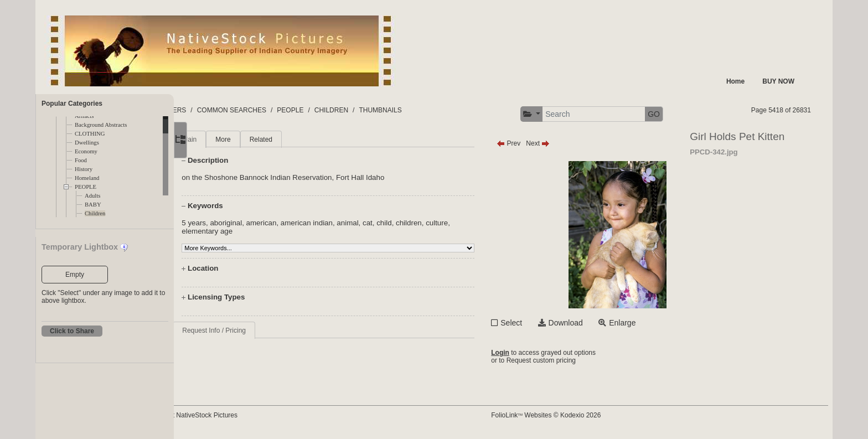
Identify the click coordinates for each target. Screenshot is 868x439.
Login (526, 353)
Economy (86, 151)
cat (405, 223)
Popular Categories (72, 104)
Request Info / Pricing (251, 330)
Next (564, 143)
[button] (557, 114)
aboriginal (263, 223)
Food (81, 160)
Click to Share (72, 331)
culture (474, 223)
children (446, 223)
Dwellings (87, 143)
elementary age (244, 231)
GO (680, 114)
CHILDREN (387, 110)
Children (95, 213)
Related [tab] (298, 140)
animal (384, 223)
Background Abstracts (101, 125)
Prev (534, 143)
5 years (231, 223)
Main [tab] (226, 140)
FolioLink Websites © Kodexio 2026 (572, 415)
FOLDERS (226, 110)
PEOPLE (86, 187)
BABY (93, 205)
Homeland (87, 178)
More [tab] (260, 140)
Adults (92, 196)
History (84, 169)
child (421, 223)
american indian (344, 223)
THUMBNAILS (436, 110)
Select (537, 323)
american (298, 223)
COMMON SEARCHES (287, 110)
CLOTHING (90, 134)
